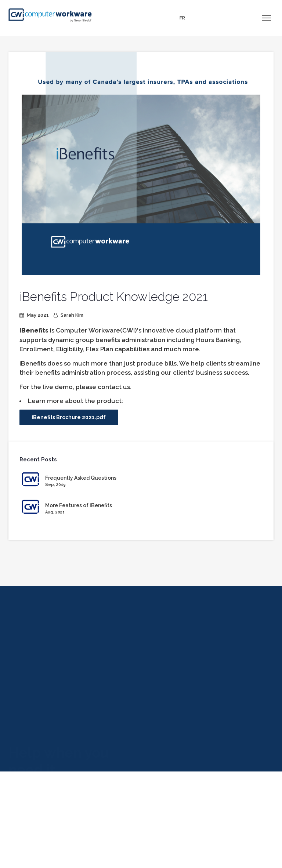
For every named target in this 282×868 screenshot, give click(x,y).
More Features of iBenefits (79, 505)
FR (182, 18)
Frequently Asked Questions (81, 478)
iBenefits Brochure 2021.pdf (69, 417)
